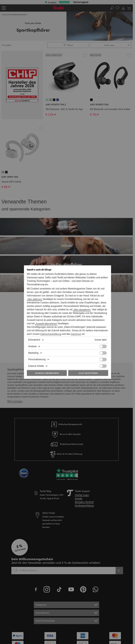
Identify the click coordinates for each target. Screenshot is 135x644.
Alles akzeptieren (88, 370)
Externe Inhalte (35, 363)
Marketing (33, 349)
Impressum (60, 331)
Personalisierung (36, 356)
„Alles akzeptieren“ (86, 306)
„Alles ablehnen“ (77, 296)
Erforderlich (34, 336)
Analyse (32, 343)
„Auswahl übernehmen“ (91, 317)
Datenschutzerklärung (37, 331)
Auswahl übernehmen (47, 370)
